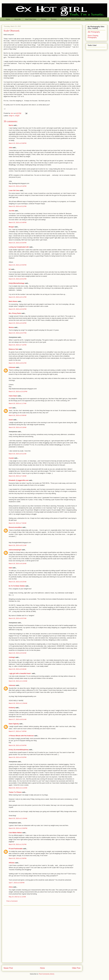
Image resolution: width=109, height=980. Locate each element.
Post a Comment (12, 901)
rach (10, 408)
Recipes (44, 19)
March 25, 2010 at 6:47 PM (18, 333)
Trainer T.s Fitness (15, 792)
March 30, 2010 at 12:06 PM (18, 828)
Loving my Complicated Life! (19, 247)
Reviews (54, 19)
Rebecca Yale (13, 349)
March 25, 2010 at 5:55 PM (18, 265)
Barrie (11, 125)
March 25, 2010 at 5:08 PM (18, 143)
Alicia (11, 887)
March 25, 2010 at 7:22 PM (18, 345)
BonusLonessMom (15, 527)
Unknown (12, 367)
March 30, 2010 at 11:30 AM (18, 818)
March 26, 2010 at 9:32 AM (17, 653)
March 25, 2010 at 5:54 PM (18, 243)
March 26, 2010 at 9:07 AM (17, 618)
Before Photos (76, 19)
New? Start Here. (31, 19)
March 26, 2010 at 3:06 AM (17, 415)
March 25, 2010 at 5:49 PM (18, 222)
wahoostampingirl (15, 550)
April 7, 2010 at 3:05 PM (17, 883)
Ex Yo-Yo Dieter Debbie (17, 586)
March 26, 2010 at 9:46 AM (17, 669)
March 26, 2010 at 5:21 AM (17, 454)
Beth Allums (13, 301)
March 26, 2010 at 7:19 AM (17, 476)
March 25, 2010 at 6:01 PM (18, 279)
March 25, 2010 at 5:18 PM (18, 186)
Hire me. (64, 19)
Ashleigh (12, 657)
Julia (10, 148)
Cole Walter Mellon (15, 833)
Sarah (11, 420)
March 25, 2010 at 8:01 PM (18, 363)
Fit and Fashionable (16, 849)
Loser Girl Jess (14, 190)
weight (17, 116)
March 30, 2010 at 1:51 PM (18, 844)
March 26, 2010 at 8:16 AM (17, 564)
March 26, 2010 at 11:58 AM (18, 703)
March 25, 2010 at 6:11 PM (18, 297)
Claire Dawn (13, 396)
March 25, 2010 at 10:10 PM (18, 392)
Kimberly (12, 708)
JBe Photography (94, 32)
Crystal (11, 458)
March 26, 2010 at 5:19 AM (17, 427)
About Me (17, 19)
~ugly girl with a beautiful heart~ (20, 673)
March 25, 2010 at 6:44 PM (18, 323)
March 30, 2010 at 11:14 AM (18, 788)
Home (8, 19)
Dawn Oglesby (14, 724)
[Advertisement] (27, 934)
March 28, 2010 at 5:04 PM (18, 745)
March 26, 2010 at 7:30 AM (17, 523)
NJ (10, 269)
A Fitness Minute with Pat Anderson (21, 736)
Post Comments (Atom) (46, 974)
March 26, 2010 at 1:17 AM (17, 403)
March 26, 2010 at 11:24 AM (18, 681)
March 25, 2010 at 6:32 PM (18, 309)
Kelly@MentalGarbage (17, 283)
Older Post (76, 968)
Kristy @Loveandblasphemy (19, 750)
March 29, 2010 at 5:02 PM (18, 757)
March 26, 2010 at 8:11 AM (17, 545)
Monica (11, 327)
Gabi (10, 568)
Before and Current (91, 19)
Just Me (11, 211)
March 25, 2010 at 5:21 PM (18, 206)
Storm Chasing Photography (93, 37)
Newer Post (8, 968)
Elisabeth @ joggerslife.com (19, 480)
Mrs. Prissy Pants (15, 313)
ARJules (12, 863)
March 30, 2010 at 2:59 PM (18, 858)
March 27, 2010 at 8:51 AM (17, 719)
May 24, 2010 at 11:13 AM (17, 897)
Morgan (11, 227)
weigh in (12, 116)
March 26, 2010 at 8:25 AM (17, 582)
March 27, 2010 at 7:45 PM (18, 731)
